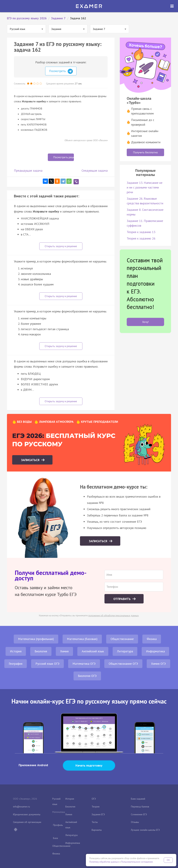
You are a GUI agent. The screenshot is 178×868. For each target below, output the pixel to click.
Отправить (122, 599)
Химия (64, 651)
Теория (96, 807)
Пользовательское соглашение (137, 862)
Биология (41, 651)
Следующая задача (95, 170)
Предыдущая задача (28, 170)
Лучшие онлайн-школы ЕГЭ (145, 830)
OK (168, 860)
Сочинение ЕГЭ (139, 814)
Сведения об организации (27, 822)
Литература (125, 651)
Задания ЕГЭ (98, 814)
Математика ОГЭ (84, 664)
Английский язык (93, 651)
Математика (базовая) (82, 639)
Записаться (31, 460)
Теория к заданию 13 (141, 232)
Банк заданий (138, 799)
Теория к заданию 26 (141, 238)
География (16, 664)
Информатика (155, 651)
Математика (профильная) (36, 639)
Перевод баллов (140, 807)
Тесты (95, 822)
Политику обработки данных (104, 862)
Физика (152, 639)
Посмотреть (61, 71)
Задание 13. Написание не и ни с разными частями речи (145, 187)
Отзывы (135, 822)
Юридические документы (27, 814)
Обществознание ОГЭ (123, 664)
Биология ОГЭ (87, 676)
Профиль (58, 825)
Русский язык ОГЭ (47, 664)
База (55, 838)
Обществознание (122, 639)
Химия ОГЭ (158, 664)
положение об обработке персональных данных (114, 616)
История (16, 651)
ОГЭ (94, 799)
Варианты (97, 830)
